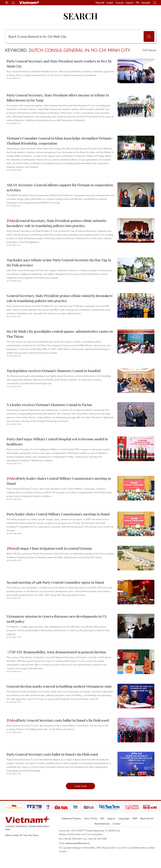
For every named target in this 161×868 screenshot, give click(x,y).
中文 (137, 3)
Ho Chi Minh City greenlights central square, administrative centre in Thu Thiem (60, 334)
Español (130, 3)
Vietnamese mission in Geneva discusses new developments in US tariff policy (56, 619)
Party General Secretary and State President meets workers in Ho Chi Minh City (59, 64)
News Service (147, 818)
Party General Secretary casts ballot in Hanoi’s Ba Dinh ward (58, 720)
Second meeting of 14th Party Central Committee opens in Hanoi (55, 582)
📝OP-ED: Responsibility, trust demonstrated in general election (56, 652)
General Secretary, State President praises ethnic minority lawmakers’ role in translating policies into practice (56, 223)
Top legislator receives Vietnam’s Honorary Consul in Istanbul (53, 371)
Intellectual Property (71, 818)
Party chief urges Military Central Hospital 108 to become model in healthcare (57, 441)
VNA (135, 818)
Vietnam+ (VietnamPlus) (30, 3)
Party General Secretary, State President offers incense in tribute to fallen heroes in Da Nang (58, 98)
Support (111, 818)
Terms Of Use (91, 818)
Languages (124, 818)
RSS (102, 818)
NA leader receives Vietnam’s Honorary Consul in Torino (49, 405)
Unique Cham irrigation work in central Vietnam (49, 548)
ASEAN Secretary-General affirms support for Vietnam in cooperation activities (60, 187)
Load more (81, 786)
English (110, 3)
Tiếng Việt (100, 3)
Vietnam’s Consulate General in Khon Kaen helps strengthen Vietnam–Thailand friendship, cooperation (60, 141)
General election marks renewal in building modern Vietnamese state (59, 686)
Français (120, 3)
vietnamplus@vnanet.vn (78, 843)
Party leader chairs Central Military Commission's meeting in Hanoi (59, 481)
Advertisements (102, 824)
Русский (146, 3)
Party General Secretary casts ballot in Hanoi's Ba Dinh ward (52, 754)
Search (80, 16)
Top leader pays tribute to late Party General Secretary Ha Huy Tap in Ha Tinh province (59, 262)
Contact (117, 824)
